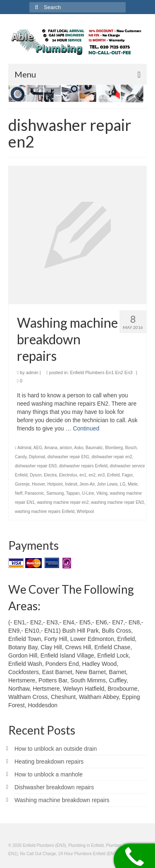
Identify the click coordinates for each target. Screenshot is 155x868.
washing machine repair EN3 (117, 502)
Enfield (113, 475)
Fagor (127, 475)
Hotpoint (55, 484)
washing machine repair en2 (63, 502)
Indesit (71, 484)
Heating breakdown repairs (49, 762)
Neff (19, 493)
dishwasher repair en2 (112, 457)
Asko (79, 448)
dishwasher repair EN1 (68, 457)
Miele (133, 484)
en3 (101, 475)
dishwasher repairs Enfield (83, 466)
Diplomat (37, 457)
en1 (83, 475)
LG (123, 484)
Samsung (55, 493)
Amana (51, 448)
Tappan (73, 493)
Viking (102, 493)
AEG (38, 448)
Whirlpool (86, 511)
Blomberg (114, 448)
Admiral (24, 448)
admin (32, 372)
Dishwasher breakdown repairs (54, 787)
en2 (92, 475)
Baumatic (94, 448)
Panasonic (35, 493)
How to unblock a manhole (49, 774)
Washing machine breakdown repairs (62, 800)
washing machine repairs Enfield (45, 511)
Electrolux (68, 475)
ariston (66, 448)
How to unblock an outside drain (56, 749)
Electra (50, 475)
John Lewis (107, 484)
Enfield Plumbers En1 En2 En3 (101, 372)
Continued (86, 428)
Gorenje (22, 484)
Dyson (36, 475)
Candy (21, 457)
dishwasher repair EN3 (36, 466)
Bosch (131, 448)
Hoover (38, 484)
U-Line (88, 493)
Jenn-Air (87, 484)
